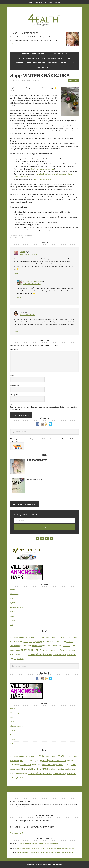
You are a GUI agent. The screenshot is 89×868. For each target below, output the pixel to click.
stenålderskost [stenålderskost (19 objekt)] (24, 655)
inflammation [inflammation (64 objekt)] (26, 646)
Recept (13, 616)
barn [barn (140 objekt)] (41, 637)
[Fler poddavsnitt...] (17, 833)
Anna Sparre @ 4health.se (32, 281)
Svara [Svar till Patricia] (16, 273)
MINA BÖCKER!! (35, 480)
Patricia (22, 252)
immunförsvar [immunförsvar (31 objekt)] (15, 646)
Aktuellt (13, 589)
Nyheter (13, 603)
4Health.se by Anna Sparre (45, 20)
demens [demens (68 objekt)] (69, 637)
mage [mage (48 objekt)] (13, 650)
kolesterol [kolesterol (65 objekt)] (47, 646)
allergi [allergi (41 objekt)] (13, 637)
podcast (13, 612)
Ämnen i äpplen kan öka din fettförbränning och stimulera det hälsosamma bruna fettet (45, 848)
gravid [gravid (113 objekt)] (44, 642)
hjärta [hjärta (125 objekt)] (50, 641)
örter (21, 238)
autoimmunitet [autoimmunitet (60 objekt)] (32, 637)
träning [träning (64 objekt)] (63, 655)
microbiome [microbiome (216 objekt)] (28, 650)
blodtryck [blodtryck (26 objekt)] (54, 637)
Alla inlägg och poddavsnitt (25, 504)
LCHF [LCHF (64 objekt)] (73, 646)
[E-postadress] (45, 520)
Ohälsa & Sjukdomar (25, 236)
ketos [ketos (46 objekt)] (40, 646)
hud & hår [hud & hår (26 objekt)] (70, 642)
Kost (12, 598)
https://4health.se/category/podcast (42, 169)
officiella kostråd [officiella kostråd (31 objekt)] (56, 650)
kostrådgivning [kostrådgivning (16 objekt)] (67, 646)
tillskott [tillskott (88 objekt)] (56, 654)
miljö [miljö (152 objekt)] (38, 650)
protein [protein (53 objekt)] (17, 655)
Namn (13, 376)
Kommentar (15, 350)
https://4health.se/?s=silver (42, 179)
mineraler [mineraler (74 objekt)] (46, 650)
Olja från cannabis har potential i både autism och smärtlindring (38, 844)
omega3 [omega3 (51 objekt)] (66, 650)
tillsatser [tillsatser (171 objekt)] (47, 654)
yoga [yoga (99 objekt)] (16, 658)
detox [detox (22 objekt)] (75, 637)
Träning (13, 620)
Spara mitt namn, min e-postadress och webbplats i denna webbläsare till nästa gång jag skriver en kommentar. (44, 408)
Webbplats (14, 395)
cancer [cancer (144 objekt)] (62, 637)
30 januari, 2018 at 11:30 (29, 254)
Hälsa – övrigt (15, 594)
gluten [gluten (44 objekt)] (37, 642)
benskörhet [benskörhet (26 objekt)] (48, 637)
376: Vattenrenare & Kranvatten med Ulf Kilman (32, 827)
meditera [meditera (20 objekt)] (18, 650)
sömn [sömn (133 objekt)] (39, 654)
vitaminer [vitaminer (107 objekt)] (72, 654)
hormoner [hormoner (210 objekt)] (60, 641)
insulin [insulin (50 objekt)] (34, 646)
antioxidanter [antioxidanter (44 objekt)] (20, 637)
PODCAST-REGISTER (37, 460)
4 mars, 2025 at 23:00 (28, 315)
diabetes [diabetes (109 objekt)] (15, 642)
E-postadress (15, 385)
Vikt (12, 625)
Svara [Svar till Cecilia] (16, 331)
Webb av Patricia (57, 865)
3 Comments (73, 81)
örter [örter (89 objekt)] (21, 658)
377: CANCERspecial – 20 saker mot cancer (31, 821)
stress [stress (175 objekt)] (32, 654)
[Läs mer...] (14, 43)
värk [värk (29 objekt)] (12, 659)
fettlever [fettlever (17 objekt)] (26, 642)
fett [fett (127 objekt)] (21, 641)
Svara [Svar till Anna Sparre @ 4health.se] (19, 297)
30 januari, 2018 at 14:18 (32, 284)
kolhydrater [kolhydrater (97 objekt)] (57, 646)
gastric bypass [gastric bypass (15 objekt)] (31, 642)
